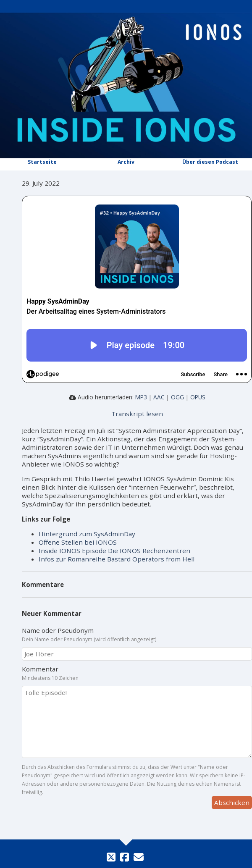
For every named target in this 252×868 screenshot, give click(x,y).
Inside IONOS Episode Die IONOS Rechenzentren (114, 551)
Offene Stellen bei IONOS (78, 542)
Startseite (42, 162)
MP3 (141, 397)
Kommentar (137, 673)
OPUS (198, 397)
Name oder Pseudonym (137, 635)
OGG (177, 397)
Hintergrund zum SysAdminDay (87, 534)
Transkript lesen (137, 414)
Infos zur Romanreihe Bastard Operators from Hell (117, 559)
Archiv (126, 162)
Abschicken (232, 802)
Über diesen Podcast (210, 162)
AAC (159, 397)
